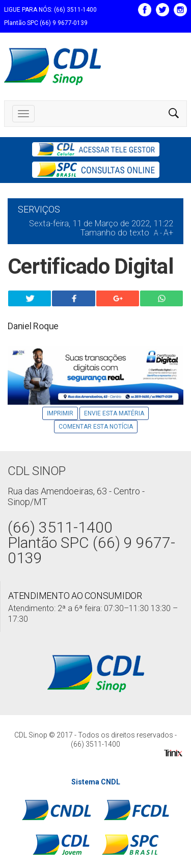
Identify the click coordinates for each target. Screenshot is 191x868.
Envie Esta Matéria (114, 413)
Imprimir (60, 413)
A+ (168, 233)
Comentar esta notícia (96, 427)
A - (158, 233)
